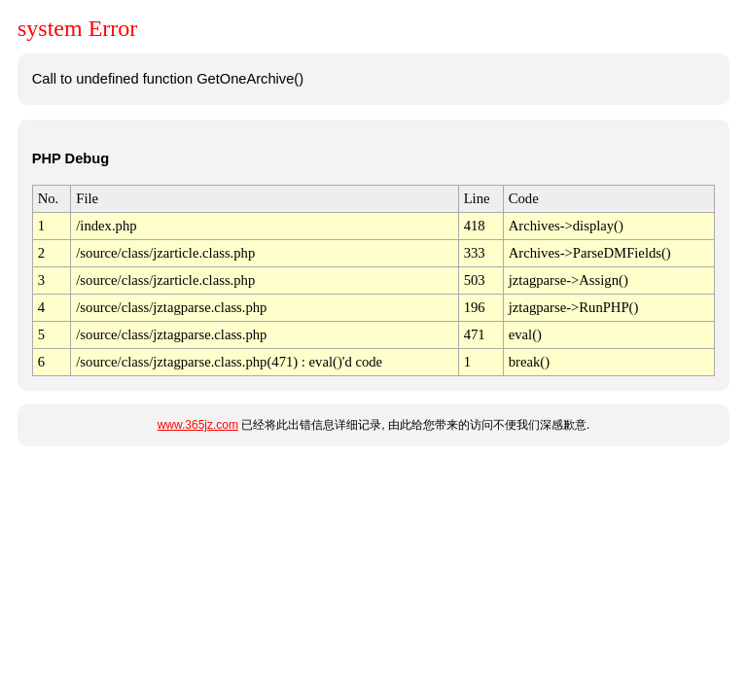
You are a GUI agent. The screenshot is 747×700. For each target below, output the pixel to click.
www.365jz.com (198, 425)
